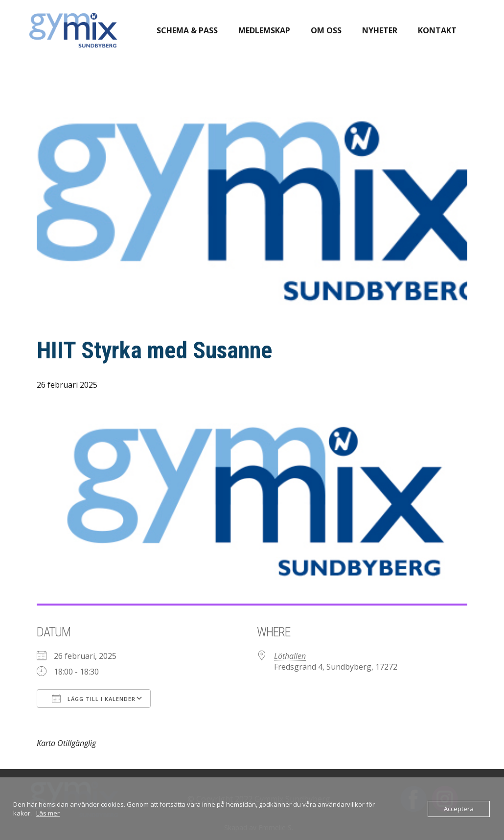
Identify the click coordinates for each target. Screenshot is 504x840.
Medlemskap (264, 30)
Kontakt (437, 30)
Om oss (326, 30)
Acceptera (459, 809)
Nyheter (380, 30)
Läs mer (48, 813)
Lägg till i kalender (94, 699)
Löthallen (290, 656)
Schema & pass (187, 30)
